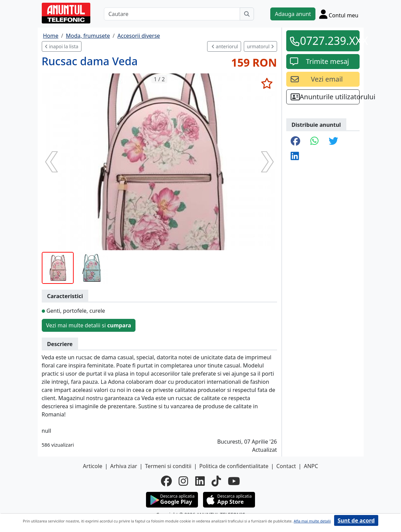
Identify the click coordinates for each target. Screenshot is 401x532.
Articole (93, 466)
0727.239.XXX (328, 41)
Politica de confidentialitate (234, 466)
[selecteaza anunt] (267, 83)
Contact (286, 466)
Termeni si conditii (168, 466)
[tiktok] (216, 481)
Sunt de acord (356, 520)
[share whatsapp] (314, 141)
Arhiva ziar (123, 466)
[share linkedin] (295, 156)
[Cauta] (247, 14)
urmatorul (260, 46)
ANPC (311, 466)
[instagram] (183, 481)
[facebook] (166, 481)
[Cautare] (172, 14)
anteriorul (225, 46)
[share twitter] (333, 141)
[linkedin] (200, 481)
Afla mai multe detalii (312, 521)
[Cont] (339, 14)
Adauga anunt (293, 14)
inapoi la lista (62, 46)
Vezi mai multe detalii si (89, 325)
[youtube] (234, 481)
